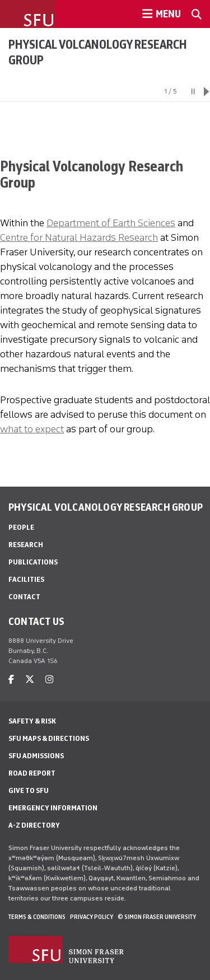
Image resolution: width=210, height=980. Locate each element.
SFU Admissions (36, 756)
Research (26, 545)
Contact (24, 597)
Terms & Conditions (37, 917)
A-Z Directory (34, 825)
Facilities (26, 579)
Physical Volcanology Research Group (98, 52)
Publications (33, 562)
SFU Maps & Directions (49, 738)
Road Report (32, 773)
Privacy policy (92, 917)
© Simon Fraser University (157, 917)
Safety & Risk (32, 721)
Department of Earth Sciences (111, 223)
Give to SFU (29, 790)
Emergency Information (53, 808)
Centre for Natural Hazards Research (79, 237)
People (21, 527)
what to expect (32, 429)
